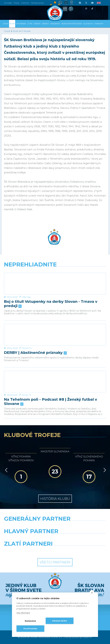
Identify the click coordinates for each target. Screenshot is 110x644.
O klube (26, 31)
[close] (92, 592)
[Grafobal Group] (82, 551)
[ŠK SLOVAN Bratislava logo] (55, 11)
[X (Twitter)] (86, 3)
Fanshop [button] (99, 24)
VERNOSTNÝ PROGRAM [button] (72, 24)
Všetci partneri (55, 562)
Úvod (6, 24)
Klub (16, 31)
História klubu (55, 499)
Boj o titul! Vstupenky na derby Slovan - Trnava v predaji (51, 304)
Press (17, 3)
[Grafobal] (28, 538)
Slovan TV (27, 348)
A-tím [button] (30, 24)
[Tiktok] (92, 9)
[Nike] (55, 526)
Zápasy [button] (37, 24)
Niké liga (26, 297)
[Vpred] (104, 470)
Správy (45, 24)
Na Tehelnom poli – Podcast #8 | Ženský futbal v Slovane (51, 402)
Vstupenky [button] (21, 24)
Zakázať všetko (60, 621)
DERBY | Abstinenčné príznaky (35, 353)
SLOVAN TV (88, 24)
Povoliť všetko (30, 629)
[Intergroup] (28, 551)
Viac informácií (23, 613)
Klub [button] (12, 24)
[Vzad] (6, 470)
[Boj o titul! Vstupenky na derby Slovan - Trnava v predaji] (55, 284)
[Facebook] (80, 3)
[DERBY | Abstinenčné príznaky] (55, 335)
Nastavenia (30, 621)
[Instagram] (86, 9)
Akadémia (55, 24)
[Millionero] (82, 538)
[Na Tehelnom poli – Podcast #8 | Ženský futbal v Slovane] (55, 382)
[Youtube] (92, 3)
